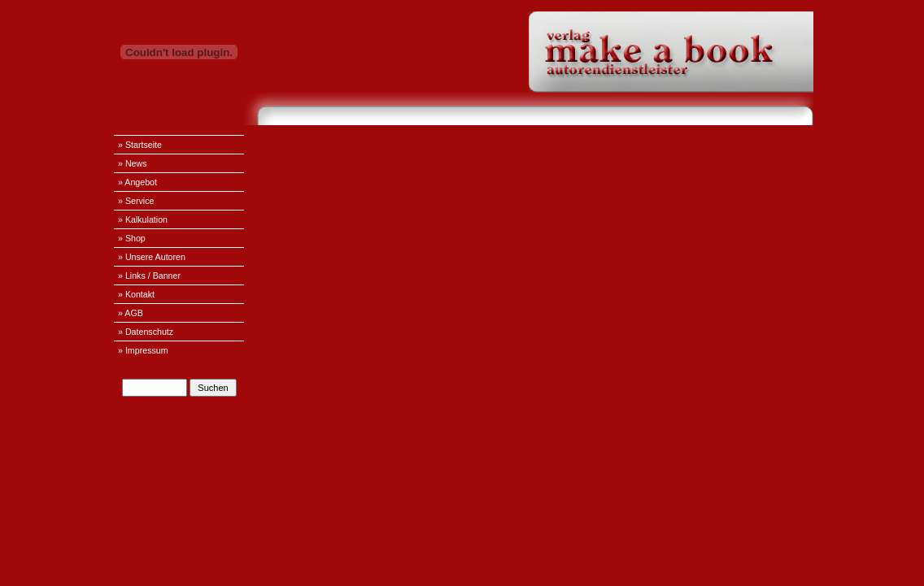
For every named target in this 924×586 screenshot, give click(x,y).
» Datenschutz (146, 332)
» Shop (132, 238)
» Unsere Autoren (152, 257)
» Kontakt (136, 294)
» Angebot (137, 182)
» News (133, 163)
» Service (136, 201)
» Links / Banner (149, 276)
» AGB (131, 313)
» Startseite (140, 145)
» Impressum (143, 350)
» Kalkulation (143, 219)
